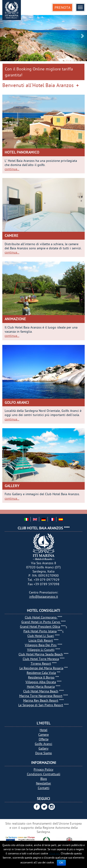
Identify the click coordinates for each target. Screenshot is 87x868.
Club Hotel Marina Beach (41, 691)
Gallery (12, 486)
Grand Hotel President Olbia (40, 627)
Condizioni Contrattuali (44, 774)
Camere (11, 235)
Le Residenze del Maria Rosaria (41, 668)
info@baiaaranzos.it (44, 597)
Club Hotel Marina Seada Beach (41, 654)
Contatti (44, 788)
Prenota (62, 7)
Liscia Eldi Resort (41, 640)
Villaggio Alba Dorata (41, 682)
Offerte (44, 739)
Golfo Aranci (17, 402)
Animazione (15, 319)
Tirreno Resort (41, 663)
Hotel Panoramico (22, 152)
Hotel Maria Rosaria (41, 687)
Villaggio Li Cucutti (41, 650)
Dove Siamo (44, 753)
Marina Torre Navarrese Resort (41, 696)
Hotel (43, 730)
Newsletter (43, 783)
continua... (12, 169)
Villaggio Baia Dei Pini (41, 645)
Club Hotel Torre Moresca (41, 659)
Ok (61, 863)
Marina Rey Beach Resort (41, 700)
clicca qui (54, 853)
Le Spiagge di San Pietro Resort (41, 705)
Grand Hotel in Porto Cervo (41, 622)
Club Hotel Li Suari (41, 636)
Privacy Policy (43, 769)
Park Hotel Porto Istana (40, 631)
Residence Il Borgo (41, 677)
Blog (44, 779)
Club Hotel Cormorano (41, 617)
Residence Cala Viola (41, 673)
